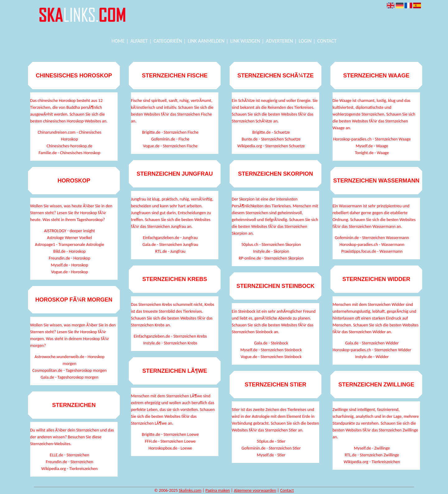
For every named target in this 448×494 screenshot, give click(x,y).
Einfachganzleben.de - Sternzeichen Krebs (170, 336)
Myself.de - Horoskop (69, 265)
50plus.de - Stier (271, 441)
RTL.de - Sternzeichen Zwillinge (372, 455)
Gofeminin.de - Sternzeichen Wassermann (372, 238)
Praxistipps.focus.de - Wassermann (372, 251)
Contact (327, 41)
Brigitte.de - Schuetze (271, 132)
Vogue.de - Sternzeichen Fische (170, 146)
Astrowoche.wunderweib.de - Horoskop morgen (70, 360)
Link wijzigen (245, 41)
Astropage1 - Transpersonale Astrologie (69, 245)
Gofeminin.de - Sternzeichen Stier (271, 448)
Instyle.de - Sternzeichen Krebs (170, 343)
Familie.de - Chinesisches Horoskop (70, 153)
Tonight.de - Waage (372, 153)
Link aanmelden (206, 41)
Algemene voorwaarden (255, 490)
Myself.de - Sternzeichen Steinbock (271, 350)
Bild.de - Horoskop (69, 251)
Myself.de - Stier (271, 455)
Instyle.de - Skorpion (271, 251)
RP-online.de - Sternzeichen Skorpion (271, 258)
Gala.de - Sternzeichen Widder (372, 343)
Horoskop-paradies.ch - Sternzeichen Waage (372, 139)
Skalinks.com (190, 490)
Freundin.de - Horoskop (70, 258)
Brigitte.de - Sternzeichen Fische (170, 132)
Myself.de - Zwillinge (372, 448)
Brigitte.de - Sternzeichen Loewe (170, 434)
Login (305, 41)
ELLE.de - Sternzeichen (70, 455)
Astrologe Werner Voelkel (70, 238)
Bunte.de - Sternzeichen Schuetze (271, 139)
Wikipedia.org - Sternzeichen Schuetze (271, 146)
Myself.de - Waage (372, 146)
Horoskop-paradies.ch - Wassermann (372, 245)
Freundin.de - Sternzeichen (69, 462)
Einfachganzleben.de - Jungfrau (170, 238)
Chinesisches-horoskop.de (70, 146)
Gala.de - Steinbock (271, 343)
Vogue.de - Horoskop (69, 272)
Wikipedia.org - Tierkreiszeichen (70, 469)
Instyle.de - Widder (372, 357)
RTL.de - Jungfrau (170, 251)
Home (118, 41)
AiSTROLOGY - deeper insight (70, 231)
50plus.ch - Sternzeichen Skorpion (271, 245)
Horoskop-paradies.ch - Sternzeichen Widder (372, 350)
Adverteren (280, 41)
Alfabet (139, 41)
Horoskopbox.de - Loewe (170, 448)
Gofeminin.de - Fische (170, 139)
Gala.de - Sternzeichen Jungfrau (170, 245)
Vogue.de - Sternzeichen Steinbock (271, 357)
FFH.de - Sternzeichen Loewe (170, 441)
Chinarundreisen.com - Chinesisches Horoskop (69, 136)
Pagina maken (218, 490)
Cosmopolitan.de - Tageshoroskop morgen (70, 370)
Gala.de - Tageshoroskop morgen (70, 377)
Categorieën (168, 41)
